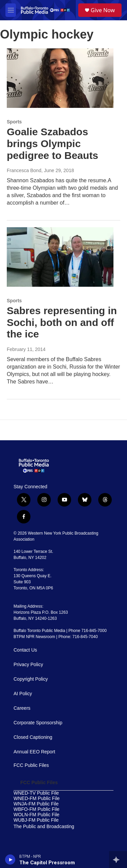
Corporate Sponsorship (38, 723)
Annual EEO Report (34, 752)
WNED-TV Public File (36, 793)
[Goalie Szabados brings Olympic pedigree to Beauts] (60, 78)
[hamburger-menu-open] (11, 10)
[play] (10, 860)
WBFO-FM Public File (36, 809)
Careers (22, 708)
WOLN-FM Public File (36, 815)
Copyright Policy (31, 679)
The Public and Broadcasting (44, 827)
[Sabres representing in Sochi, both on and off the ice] (60, 257)
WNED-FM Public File (37, 799)
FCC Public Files (31, 765)
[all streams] (118, 860)
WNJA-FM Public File (36, 804)
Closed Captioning (33, 737)
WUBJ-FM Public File (36, 820)
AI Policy (23, 694)
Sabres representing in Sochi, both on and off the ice (62, 322)
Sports (14, 122)
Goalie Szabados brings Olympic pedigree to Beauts (52, 144)
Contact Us (25, 650)
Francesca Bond (24, 170)
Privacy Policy (28, 665)
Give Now (103, 10)
